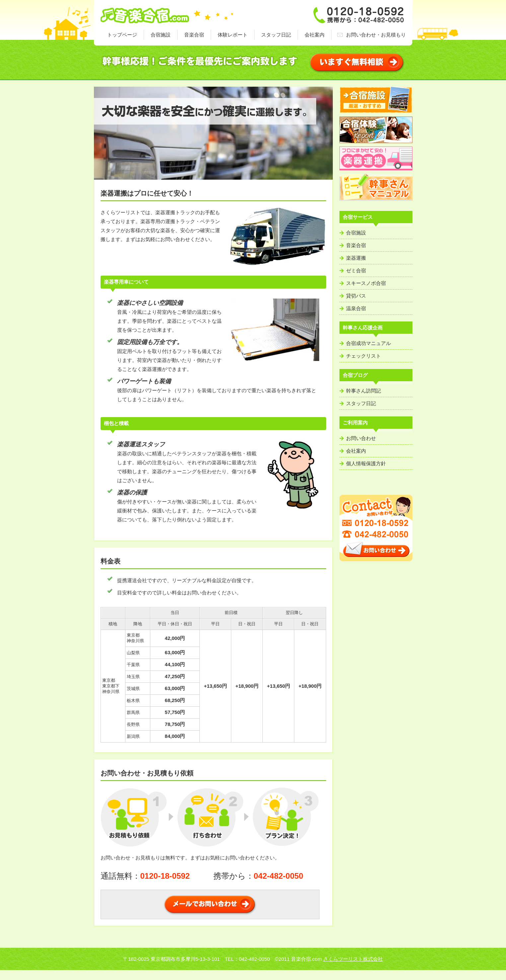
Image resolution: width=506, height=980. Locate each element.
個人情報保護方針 (366, 463)
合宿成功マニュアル (368, 343)
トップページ (122, 35)
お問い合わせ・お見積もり (376, 35)
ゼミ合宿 (356, 270)
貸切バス (356, 296)
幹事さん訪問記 (363, 391)
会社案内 (315, 35)
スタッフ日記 (276, 35)
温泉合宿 (356, 308)
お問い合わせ (361, 438)
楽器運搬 (356, 258)
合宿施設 (161, 35)
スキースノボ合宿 (366, 283)
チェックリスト (363, 356)
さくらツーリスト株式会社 (353, 959)
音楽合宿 (194, 35)
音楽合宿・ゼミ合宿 (167, 15)
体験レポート (233, 35)
